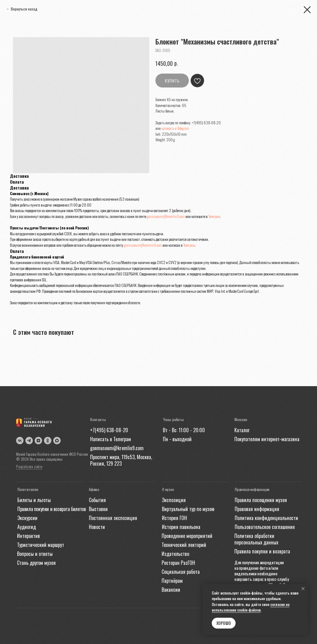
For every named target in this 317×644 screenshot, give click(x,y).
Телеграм (214, 216)
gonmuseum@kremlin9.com (166, 216)
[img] (57, 441)
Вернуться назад (24, 9)
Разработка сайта (29, 466)
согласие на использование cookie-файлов (251, 607)
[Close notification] (303, 589)
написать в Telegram (175, 128)
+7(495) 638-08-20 (206, 123)
